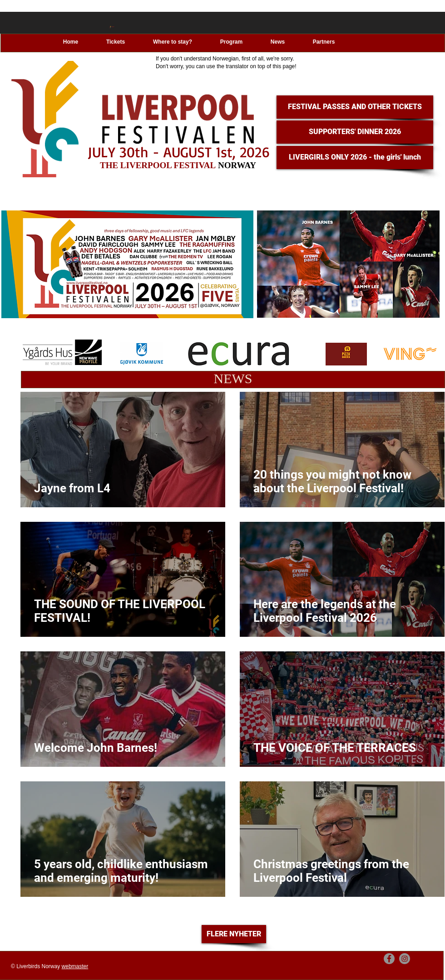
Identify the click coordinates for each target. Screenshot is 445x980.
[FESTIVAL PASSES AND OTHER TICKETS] (355, 107)
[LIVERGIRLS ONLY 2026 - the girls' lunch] (355, 157)
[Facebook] (389, 959)
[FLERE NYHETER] (234, 934)
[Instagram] (405, 959)
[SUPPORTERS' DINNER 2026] (355, 132)
